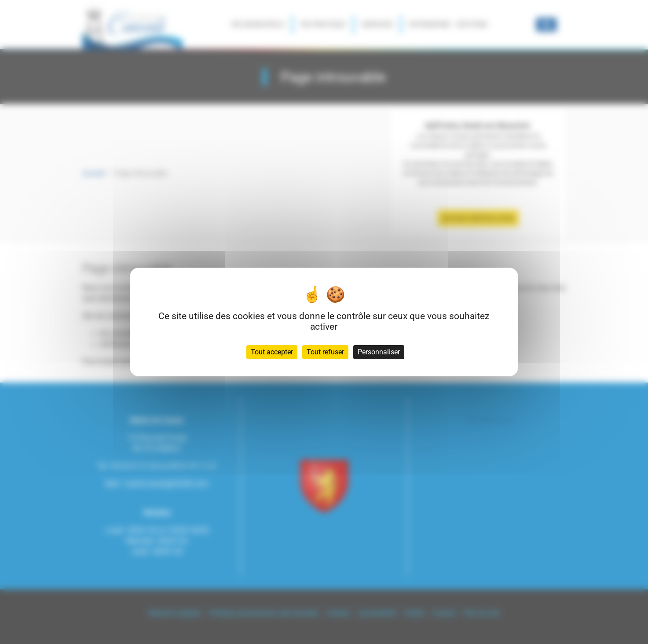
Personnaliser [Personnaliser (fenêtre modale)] (379, 352)
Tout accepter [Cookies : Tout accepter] (272, 352)
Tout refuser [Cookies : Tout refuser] (325, 352)
